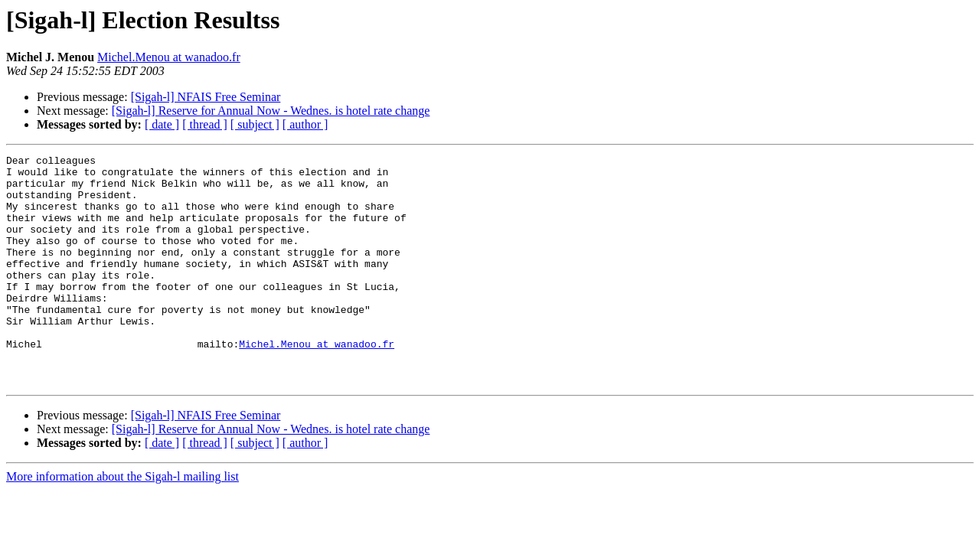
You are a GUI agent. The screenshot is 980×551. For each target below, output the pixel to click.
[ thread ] (205, 124)
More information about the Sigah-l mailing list (122, 522)
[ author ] (305, 124)
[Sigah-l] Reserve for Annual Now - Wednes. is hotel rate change (271, 111)
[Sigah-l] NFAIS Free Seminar (206, 97)
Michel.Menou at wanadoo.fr (169, 57)
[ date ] (162, 124)
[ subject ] (255, 124)
